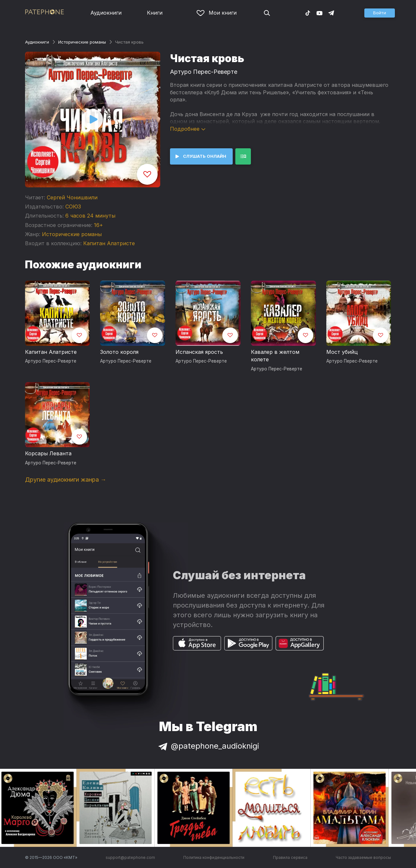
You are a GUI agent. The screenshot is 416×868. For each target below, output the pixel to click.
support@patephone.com (130, 857)
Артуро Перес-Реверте (204, 72)
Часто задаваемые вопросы (363, 857)
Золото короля (119, 352)
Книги (155, 13)
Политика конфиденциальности (214, 857)
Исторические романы (82, 42)
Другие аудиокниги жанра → (66, 480)
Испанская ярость (199, 352)
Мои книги (217, 13)
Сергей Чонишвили (72, 197)
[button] (380, 13)
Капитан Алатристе (109, 243)
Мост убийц (342, 352)
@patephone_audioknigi (208, 746)
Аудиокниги (106, 13)
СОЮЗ (73, 207)
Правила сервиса (290, 857)
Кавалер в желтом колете (275, 356)
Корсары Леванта (48, 453)
